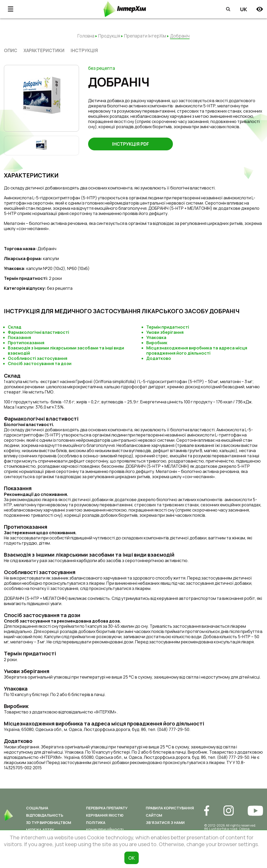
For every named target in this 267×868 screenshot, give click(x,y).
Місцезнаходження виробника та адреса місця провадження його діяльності (197, 350)
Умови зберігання (165, 332)
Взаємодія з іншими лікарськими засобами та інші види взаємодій (66, 350)
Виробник (157, 343)
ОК (132, 858)
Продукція (109, 36)
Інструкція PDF (131, 144)
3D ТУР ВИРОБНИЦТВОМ (49, 823)
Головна (86, 36)
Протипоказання (26, 343)
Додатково (159, 358)
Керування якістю (105, 815)
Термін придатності (168, 327)
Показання (19, 337)
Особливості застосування (38, 358)
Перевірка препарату (107, 808)
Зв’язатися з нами (165, 823)
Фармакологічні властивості (38, 332)
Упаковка (156, 337)
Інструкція (84, 50)
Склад (15, 327)
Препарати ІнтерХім (145, 36)
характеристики (44, 50)
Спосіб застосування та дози (40, 364)
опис (11, 50)
